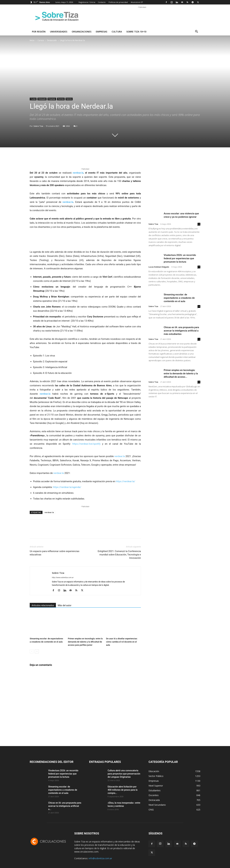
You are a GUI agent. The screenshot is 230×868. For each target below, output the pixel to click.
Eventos (61, 99)
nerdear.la (78, 173)
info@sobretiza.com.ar (100, 858)
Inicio (32, 40)
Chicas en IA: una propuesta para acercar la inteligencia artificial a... (65, 806)
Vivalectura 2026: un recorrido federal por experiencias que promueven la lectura (180, 258)
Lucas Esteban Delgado (159, 267)
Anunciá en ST (137, 2)
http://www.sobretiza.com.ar (63, 578)
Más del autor (65, 605)
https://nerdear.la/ (126, 481)
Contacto (102, 2)
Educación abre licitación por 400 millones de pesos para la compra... (123, 790)
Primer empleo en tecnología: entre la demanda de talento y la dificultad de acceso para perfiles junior (85, 642)
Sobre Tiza (38, 126)
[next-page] (37, 651)
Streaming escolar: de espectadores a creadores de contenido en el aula (179, 298)
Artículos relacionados (43, 605)
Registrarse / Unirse (87, 2)
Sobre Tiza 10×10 (136, 32)
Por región (39, 32)
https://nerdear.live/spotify (86, 444)
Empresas (102, 32)
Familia (69, 99)
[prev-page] (32, 651)
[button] (196, 32)
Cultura (117, 32)
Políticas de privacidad (118, 2)
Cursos (41, 40)
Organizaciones (82, 32)
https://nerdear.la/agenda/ (67, 487)
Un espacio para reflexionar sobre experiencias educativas (55, 553)
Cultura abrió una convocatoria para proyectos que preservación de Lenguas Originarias (124, 774)
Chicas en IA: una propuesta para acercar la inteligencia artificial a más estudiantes (181, 331)
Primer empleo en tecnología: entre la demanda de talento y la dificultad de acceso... (181, 374)
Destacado (52, 40)
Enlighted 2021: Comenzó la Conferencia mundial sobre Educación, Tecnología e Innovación (119, 555)
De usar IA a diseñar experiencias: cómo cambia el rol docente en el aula (122, 642)
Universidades (59, 32)
